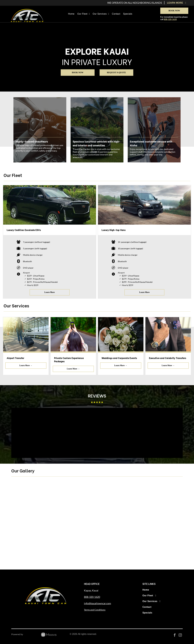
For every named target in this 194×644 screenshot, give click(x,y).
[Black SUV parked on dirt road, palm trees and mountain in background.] (76, 544)
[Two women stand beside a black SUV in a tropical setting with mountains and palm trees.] (33, 544)
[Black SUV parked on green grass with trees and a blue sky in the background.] (118, 544)
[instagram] (180, 635)
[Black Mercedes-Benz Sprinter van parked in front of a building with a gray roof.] (161, 544)
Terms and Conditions (95, 610)
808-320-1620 (170, 19)
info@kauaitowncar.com (97, 603)
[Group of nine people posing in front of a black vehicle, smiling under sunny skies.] (161, 501)
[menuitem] (177, 3)
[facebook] (175, 635)
